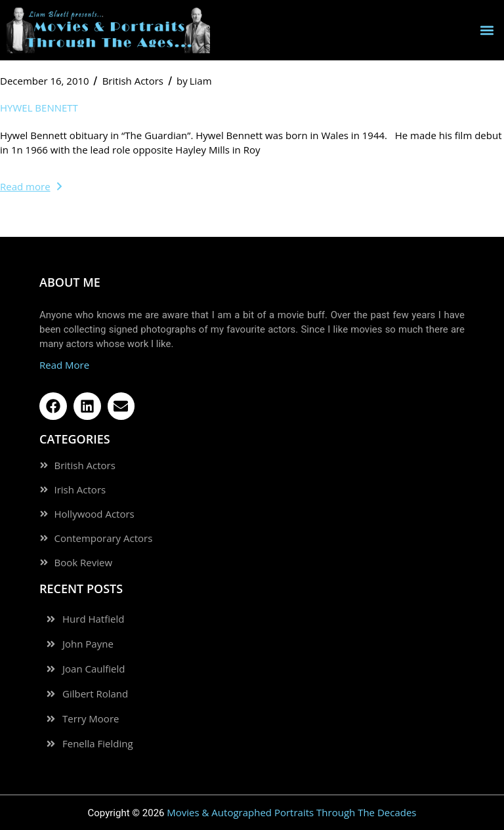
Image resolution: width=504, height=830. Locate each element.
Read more (31, 186)
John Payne (88, 644)
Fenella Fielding (98, 744)
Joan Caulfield (94, 669)
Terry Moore (91, 719)
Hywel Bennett (39, 108)
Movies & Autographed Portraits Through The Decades (291, 812)
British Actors (133, 81)
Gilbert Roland (95, 694)
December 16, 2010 (45, 81)
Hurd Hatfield (93, 619)
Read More (64, 365)
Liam (194, 81)
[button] (487, 30)
